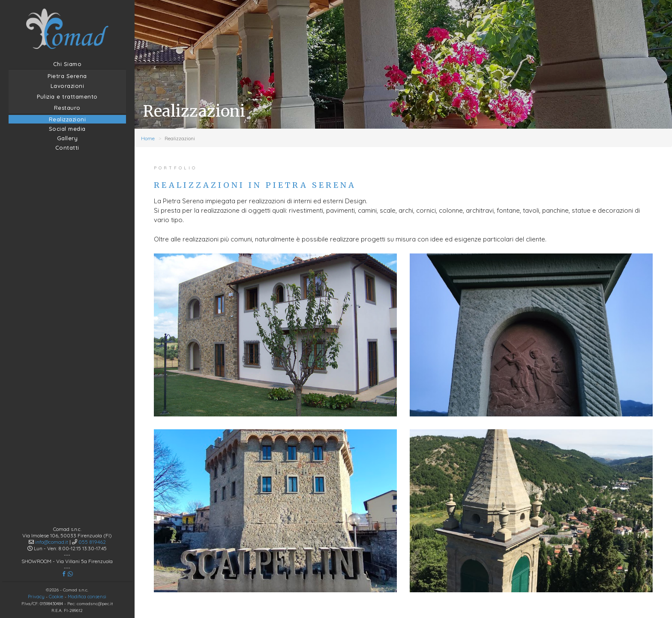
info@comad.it (52, 519)
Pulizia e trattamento (67, 96)
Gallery (67, 138)
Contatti (67, 148)
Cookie (56, 573)
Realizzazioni (67, 119)
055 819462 (92, 519)
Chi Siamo (67, 64)
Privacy (36, 573)
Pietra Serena (67, 76)
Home (148, 138)
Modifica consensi (87, 573)
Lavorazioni (67, 86)
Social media (67, 129)
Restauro (67, 108)
